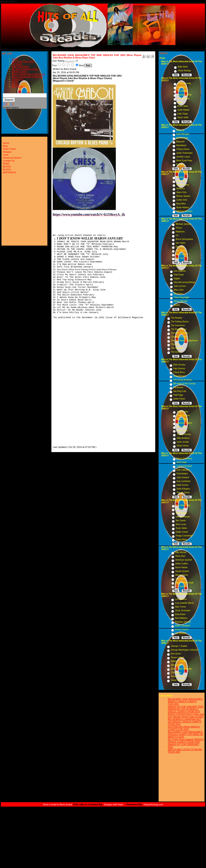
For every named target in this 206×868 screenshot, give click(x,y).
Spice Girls (181, 192)
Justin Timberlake (185, 153)
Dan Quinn (176, 654)
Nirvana (180, 177)
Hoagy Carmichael (184, 536)
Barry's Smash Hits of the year (27, 77)
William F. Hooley (179, 661)
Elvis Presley (179, 365)
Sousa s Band (177, 657)
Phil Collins (181, 254)
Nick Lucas (181, 524)
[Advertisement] (65, 382)
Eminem (180, 164)
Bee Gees (178, 294)
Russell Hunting (178, 676)
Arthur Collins (182, 564)
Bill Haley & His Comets (185, 384)
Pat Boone (178, 387)
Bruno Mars (183, 106)
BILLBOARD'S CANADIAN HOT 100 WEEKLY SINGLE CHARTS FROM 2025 (185, 722)
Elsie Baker (180, 614)
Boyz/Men (181, 204)
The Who (175, 344)
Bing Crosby (182, 412)
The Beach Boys (179, 329)
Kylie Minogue (183, 134)
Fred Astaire (182, 474)
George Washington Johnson (184, 650)
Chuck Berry (179, 372)
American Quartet (183, 560)
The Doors (176, 352)
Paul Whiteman (183, 505)
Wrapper (7, 152)
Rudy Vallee (181, 528)
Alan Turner (181, 607)
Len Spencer (181, 599)
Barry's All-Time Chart (23, 61)
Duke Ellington (183, 489)
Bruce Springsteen (184, 239)
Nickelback (181, 145)
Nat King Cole (180, 391)
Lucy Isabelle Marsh (184, 603)
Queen (177, 305)
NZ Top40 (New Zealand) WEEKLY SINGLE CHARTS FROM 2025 (186, 741)
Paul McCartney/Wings (185, 282)
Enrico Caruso (182, 629)
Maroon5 (180, 142)
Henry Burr (180, 556)
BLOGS (16, 84)
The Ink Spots (183, 493)
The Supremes (178, 325)
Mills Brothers (183, 438)
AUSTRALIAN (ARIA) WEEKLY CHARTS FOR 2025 (184, 728)
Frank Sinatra (183, 415)
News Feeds (9, 149)
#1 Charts (17, 64)
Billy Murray (181, 552)
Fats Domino (179, 369)
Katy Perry (182, 87)
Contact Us (17, 79)
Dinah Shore (183, 446)
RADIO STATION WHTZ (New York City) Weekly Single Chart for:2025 (186, 715)
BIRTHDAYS (18, 87)
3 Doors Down (183, 149)
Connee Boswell (184, 466)
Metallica (180, 189)
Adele (180, 102)
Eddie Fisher (179, 399)
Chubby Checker (179, 337)
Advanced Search (12, 158)
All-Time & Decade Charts (25, 69)
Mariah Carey (183, 185)
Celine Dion (182, 200)
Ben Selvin (181, 521)
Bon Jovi (180, 258)
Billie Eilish (183, 67)
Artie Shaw (182, 462)
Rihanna (180, 130)
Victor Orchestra (183, 611)
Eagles (177, 279)
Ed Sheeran (183, 91)
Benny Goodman (184, 458)
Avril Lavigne (182, 138)
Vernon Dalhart (183, 517)
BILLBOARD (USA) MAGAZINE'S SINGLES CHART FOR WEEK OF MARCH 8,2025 (186, 734)
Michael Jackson (183, 224)
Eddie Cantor (182, 532)
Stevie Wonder (181, 301)
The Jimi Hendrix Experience (185, 341)
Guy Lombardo (183, 481)
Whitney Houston (184, 211)
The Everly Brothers (183, 380)
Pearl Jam (181, 181)
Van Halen (181, 243)
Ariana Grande (184, 83)
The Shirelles (177, 348)
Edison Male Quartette (181, 669)
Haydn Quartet (182, 571)
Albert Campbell (183, 626)
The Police (181, 251)
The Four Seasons (180, 333)
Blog (5, 146)
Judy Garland (183, 477)
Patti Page (178, 395)
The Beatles (177, 318)
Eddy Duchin (183, 485)
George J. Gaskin (179, 646)
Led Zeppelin (180, 271)
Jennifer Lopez (183, 157)
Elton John (179, 290)
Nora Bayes (181, 579)
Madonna (180, 232)
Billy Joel (180, 247)
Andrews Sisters (184, 423)
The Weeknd (183, 99)
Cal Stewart (181, 633)
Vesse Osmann (178, 680)
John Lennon (180, 286)
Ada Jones (180, 586)
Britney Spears (183, 196)
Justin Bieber (183, 110)
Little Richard (179, 376)
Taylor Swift (183, 117)
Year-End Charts (20, 66)
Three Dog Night (181, 297)
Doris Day (181, 427)
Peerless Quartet (183, 622)
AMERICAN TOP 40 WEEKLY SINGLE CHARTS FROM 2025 (184, 710)
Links (6, 155)
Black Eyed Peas (184, 161)
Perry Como (182, 431)
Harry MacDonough (184, 583)
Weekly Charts (19, 71)
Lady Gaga (183, 114)
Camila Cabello (185, 95)
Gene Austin (181, 513)
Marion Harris (182, 575)
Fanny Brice (181, 539)
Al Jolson (180, 509)
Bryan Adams (183, 207)
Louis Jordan (183, 442)
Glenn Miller (182, 419)
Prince (179, 228)
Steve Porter (177, 665)
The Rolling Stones (180, 322)
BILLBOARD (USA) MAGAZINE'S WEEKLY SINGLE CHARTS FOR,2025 (185, 701)
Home (15, 59)
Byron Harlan (181, 567)
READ (15, 82)
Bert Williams (181, 618)
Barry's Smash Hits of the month (28, 74)
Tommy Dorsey (184, 434)
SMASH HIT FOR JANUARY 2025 (186, 707)
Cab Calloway (183, 470)
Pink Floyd (179, 275)
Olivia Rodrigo (184, 71)
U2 (177, 235)
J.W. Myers (176, 673)
